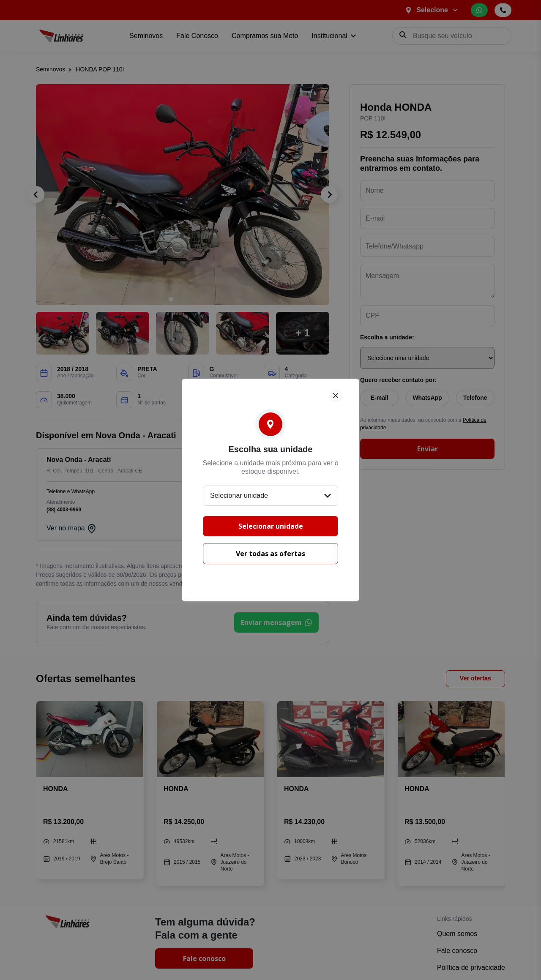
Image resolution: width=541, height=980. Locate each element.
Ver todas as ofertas (270, 554)
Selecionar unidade (271, 526)
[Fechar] (336, 396)
